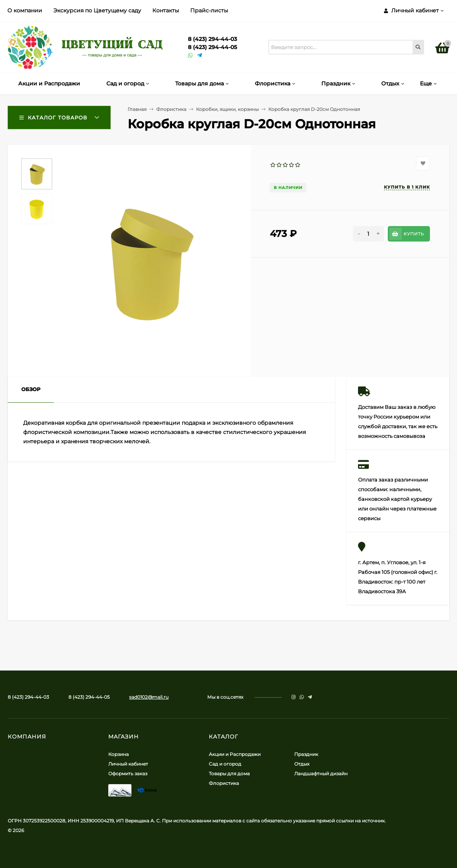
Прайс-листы (209, 10)
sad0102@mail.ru (149, 697)
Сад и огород (225, 764)
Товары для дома (229, 774)
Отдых (302, 764)
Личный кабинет (128, 764)
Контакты (166, 10)
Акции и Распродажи (235, 754)
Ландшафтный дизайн (321, 774)
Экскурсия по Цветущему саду (97, 10)
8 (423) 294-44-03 (212, 39)
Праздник (306, 754)
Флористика (171, 109)
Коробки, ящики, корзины (227, 109)
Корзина (119, 754)
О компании (25, 10)
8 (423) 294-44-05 (212, 47)
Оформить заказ (128, 774)
